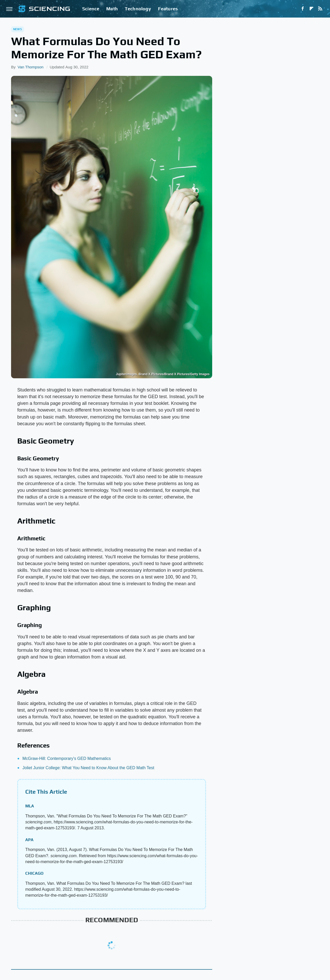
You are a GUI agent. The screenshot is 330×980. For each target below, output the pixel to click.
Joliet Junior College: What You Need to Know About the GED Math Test (88, 768)
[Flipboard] (311, 9)
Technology (138, 9)
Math (112, 9)
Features (168, 9)
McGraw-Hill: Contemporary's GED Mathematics (67, 758)
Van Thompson (30, 67)
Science (91, 9)
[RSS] (320, 9)
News (18, 29)
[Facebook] (303, 9)
